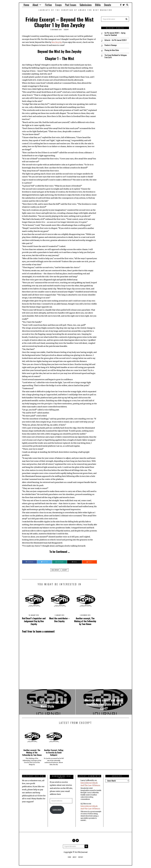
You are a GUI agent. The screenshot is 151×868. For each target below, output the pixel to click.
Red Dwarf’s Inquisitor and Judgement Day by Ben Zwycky (34, 621)
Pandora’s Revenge (111, 45)
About (35, 5)
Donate (108, 5)
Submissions (86, 5)
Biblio (98, 5)
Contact (81, 857)
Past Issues (71, 5)
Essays (58, 5)
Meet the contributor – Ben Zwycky (59, 620)
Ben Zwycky (57, 42)
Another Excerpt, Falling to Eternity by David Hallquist (54, 752)
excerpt (65, 570)
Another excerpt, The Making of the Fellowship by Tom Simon (85, 621)
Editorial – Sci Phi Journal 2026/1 (116, 40)
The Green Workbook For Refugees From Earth (116, 56)
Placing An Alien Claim (112, 50)
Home (26, 5)
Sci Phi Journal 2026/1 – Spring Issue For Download (115, 34)
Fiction (48, 5)
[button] (126, 19)
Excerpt (66, 30)
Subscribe (57, 810)
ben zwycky (55, 570)
